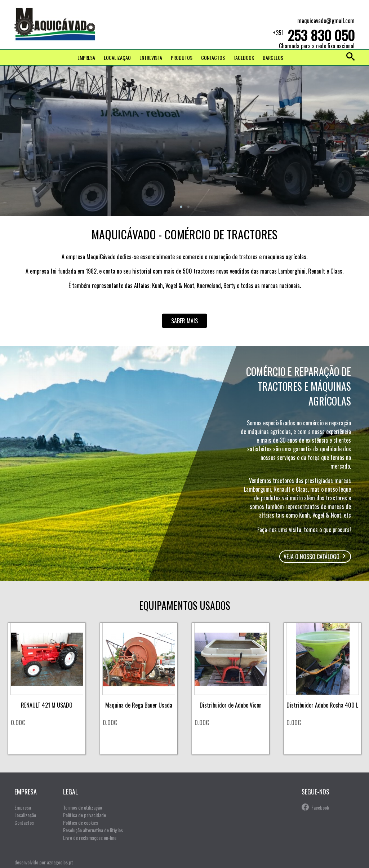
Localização (117, 57)
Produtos (182, 57)
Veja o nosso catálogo (312, 557)
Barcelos (273, 57)
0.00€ (18, 722)
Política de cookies (81, 822)
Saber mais (184, 321)
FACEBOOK (244, 57)
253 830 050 (321, 35)
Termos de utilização (83, 807)
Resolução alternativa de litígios (93, 830)
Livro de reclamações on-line (90, 838)
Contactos (213, 57)
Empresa (86, 57)
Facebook (320, 807)
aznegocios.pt (60, 862)
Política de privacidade (85, 815)
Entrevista (151, 57)
